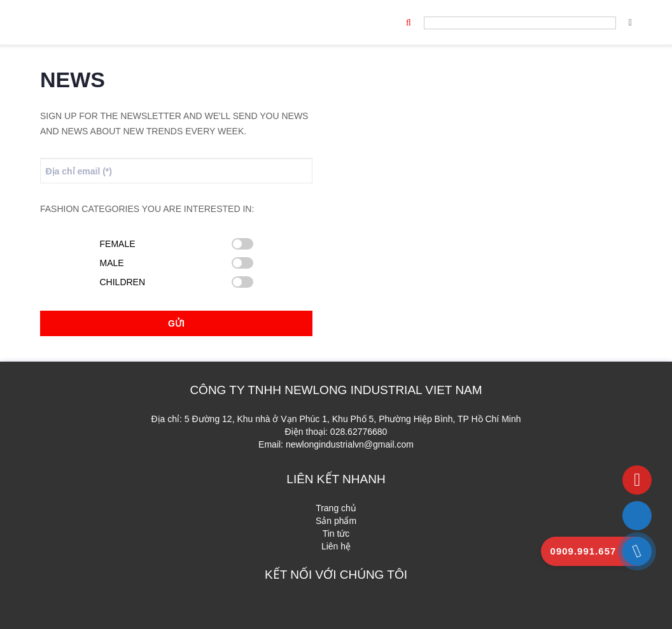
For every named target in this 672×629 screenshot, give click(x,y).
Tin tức (336, 534)
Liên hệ (336, 546)
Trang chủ (336, 508)
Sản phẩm (336, 521)
